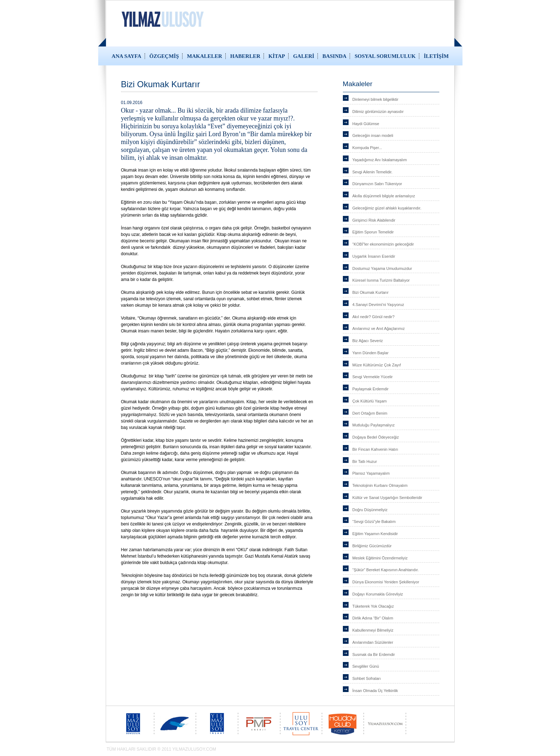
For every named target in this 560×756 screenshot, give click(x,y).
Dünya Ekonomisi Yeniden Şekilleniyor (386, 582)
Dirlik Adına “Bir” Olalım (373, 618)
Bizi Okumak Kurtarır (371, 292)
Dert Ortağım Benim (370, 413)
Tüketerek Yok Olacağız (373, 606)
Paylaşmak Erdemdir (371, 389)
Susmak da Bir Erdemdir (374, 654)
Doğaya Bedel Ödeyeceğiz (376, 437)
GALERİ (304, 56)
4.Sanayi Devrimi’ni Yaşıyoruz (378, 305)
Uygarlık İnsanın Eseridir (374, 256)
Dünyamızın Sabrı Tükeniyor (377, 184)
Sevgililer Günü (366, 666)
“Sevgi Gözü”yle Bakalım (374, 522)
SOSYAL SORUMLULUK (385, 56)
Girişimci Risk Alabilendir (374, 220)
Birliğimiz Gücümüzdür (372, 546)
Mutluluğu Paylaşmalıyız (374, 425)
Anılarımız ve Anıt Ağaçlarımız (379, 328)
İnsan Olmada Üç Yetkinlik (375, 691)
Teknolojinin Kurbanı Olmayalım (380, 485)
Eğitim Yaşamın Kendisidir (375, 534)
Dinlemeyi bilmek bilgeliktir (376, 99)
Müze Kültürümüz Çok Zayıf (377, 365)
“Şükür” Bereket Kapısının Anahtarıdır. (386, 570)
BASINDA (335, 56)
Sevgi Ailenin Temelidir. (372, 172)
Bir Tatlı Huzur (365, 461)
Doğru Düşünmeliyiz (370, 510)
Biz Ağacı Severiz (368, 341)
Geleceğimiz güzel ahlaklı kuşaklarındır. (387, 208)
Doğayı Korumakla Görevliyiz (378, 594)
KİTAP (277, 56)
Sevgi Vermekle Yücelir (373, 377)
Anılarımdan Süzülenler (373, 642)
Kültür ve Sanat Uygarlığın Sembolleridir (387, 498)
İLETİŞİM (436, 56)
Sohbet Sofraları (367, 678)
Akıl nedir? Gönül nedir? (374, 317)
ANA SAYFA (127, 56)
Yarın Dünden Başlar (371, 353)
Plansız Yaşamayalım (371, 473)
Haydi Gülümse (366, 124)
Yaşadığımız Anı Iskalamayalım (380, 160)
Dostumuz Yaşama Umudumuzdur (382, 268)
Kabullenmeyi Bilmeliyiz (373, 630)
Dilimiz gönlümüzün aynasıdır (378, 112)
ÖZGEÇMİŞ (164, 56)
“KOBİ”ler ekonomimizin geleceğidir (383, 244)
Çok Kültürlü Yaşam (370, 401)
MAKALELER (205, 56)
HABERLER (245, 56)
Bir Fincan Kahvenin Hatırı (375, 449)
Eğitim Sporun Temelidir (373, 232)
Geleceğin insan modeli (373, 135)
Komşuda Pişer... (367, 148)
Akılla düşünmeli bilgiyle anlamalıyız (384, 196)
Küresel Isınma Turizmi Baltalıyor (381, 280)
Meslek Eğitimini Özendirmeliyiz (380, 558)
